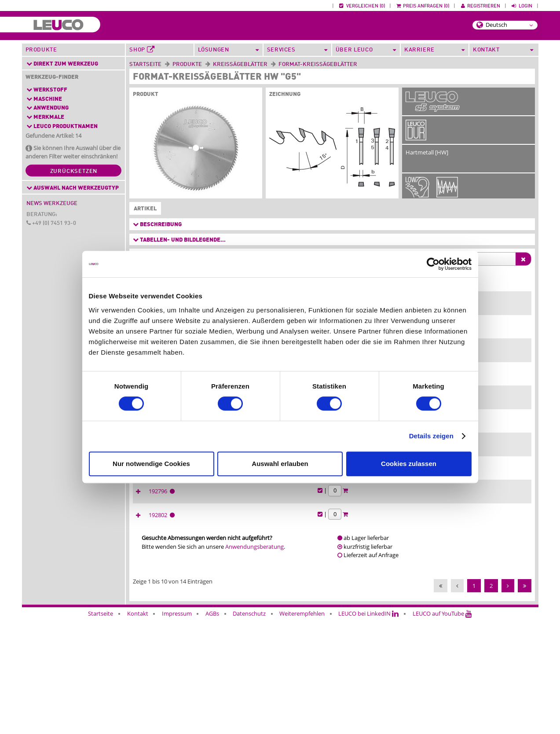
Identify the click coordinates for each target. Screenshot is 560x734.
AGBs (212, 728)
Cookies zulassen (409, 464)
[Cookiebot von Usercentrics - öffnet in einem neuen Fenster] (433, 264)
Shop (142, 50)
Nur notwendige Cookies (151, 464)
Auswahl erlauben (280, 464)
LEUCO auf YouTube (442, 728)
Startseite (145, 64)
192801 (453, 556)
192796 (453, 598)
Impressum (177, 728)
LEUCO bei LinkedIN (368, 728)
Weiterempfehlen (302, 728)
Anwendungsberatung (254, 661)
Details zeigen (431, 436)
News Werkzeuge (52, 204)
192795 (453, 514)
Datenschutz (249, 728)
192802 (453, 630)
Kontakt (138, 728)
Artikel (143, 209)
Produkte (41, 50)
